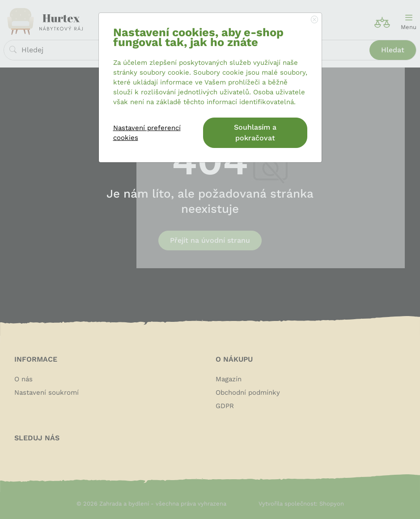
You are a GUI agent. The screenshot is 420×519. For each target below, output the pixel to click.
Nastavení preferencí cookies (147, 133)
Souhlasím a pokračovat (255, 133)
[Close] (314, 20)
